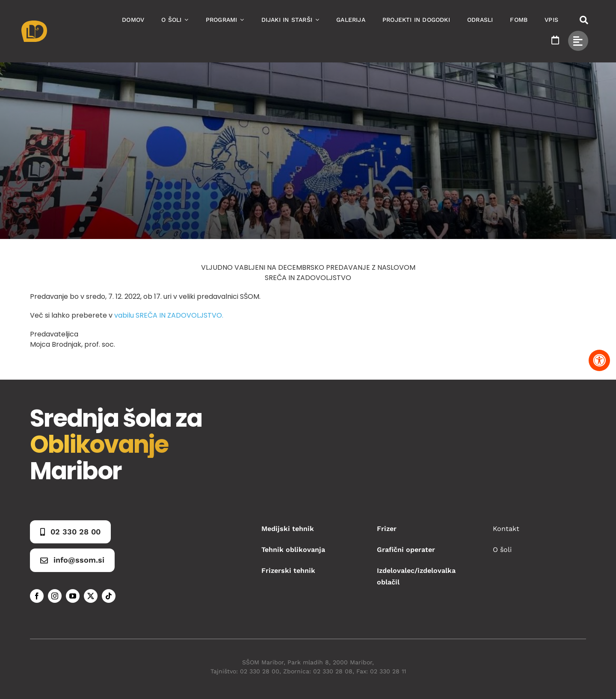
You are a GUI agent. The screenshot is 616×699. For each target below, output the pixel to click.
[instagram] (55, 596)
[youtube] (73, 596)
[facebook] (37, 596)
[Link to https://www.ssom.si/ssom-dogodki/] (555, 40)
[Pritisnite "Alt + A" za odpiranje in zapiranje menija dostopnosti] (599, 360)
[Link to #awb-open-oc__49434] (578, 41)
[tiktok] (109, 596)
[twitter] (91, 596)
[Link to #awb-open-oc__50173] (584, 20)
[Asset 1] (34, 24)
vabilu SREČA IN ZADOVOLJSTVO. (169, 315)
